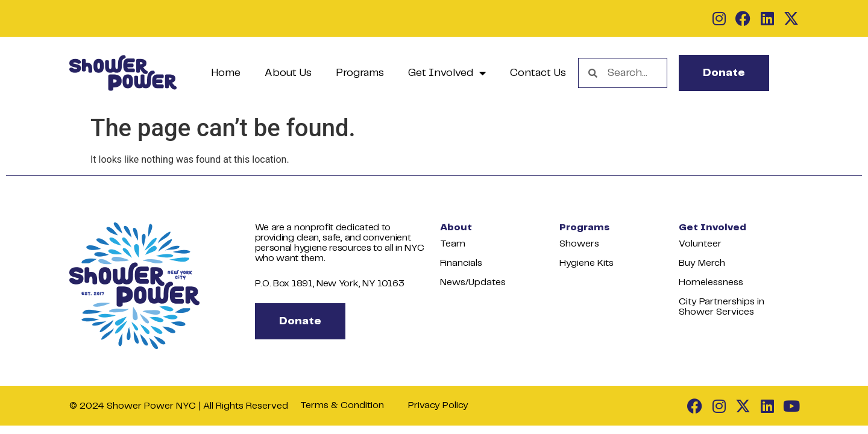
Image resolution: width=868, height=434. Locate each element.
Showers (579, 244)
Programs (360, 73)
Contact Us (538, 73)
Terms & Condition (342, 405)
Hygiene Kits (587, 263)
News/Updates (473, 282)
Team (453, 244)
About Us (288, 73)
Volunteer (700, 244)
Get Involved (447, 73)
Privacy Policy (438, 405)
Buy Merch (702, 263)
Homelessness (711, 282)
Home (226, 73)
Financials (461, 263)
